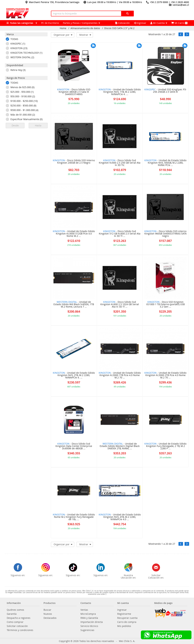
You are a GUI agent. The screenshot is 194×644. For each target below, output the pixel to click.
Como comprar (15, 622)
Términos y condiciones (20, 630)
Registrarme (124, 614)
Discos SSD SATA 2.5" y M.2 (119, 28)
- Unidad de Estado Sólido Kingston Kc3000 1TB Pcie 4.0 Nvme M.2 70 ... (120, 375)
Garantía (12, 614)
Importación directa (92, 622)
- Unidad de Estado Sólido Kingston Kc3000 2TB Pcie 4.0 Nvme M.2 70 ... (165, 375)
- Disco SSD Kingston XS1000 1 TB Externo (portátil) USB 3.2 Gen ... (165, 304)
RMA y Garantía (89, 618)
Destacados (50, 618)
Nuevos (48, 614)
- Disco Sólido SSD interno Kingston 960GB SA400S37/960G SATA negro (165, 234)
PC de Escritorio (50, 23)
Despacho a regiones (19, 618)
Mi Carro (179, 23)
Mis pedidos (124, 626)
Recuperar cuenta (127, 618)
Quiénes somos (15, 610)
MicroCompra (88, 614)
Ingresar (140, 23)
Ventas (84, 610)
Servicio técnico (89, 626)
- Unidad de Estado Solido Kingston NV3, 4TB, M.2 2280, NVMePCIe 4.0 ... (120, 517)
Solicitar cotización (17, 626)
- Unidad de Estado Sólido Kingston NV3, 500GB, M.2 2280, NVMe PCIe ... (165, 163)
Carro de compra (127, 622)
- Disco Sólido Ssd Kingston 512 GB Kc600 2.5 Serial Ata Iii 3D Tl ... (120, 234)
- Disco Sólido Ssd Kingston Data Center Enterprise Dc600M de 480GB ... (74, 446)
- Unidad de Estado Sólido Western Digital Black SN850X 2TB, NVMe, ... (120, 446)
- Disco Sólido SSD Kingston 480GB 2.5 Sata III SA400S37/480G (74, 92)
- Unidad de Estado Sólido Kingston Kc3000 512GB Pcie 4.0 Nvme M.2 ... (74, 234)
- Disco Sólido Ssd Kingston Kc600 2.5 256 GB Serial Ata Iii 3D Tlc (120, 163)
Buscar (47, 610)
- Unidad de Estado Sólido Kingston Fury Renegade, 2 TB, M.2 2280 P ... (165, 446)
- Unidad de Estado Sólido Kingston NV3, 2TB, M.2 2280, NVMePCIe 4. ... (74, 375)
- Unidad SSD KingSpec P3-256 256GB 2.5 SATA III (165, 91)
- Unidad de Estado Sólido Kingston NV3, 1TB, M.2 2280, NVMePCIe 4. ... (120, 92)
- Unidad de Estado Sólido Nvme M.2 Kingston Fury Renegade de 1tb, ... (74, 517)
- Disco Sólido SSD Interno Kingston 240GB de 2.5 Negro (74, 162)
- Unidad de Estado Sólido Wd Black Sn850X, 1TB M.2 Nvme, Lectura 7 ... (74, 304)
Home (63, 28)
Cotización (123, 23)
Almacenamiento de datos (85, 28)
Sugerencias (87, 630)
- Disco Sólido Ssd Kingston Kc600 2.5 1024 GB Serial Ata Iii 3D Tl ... (120, 304)
